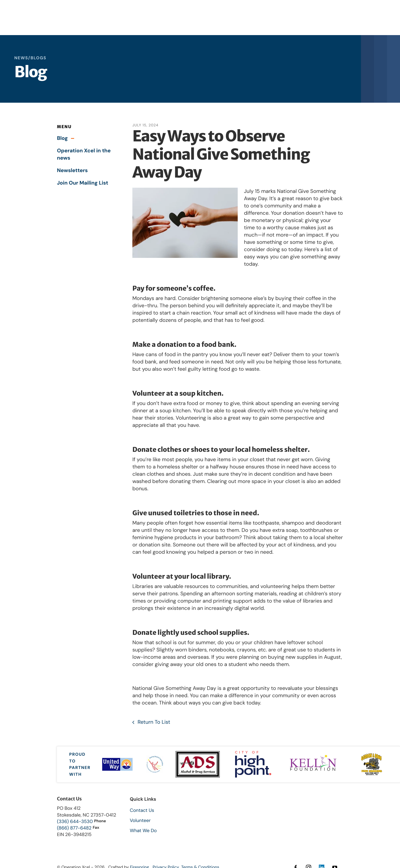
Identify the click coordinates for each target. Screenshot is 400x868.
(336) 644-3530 (75, 821)
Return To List (153, 722)
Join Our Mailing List (83, 183)
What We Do (143, 831)
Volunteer (140, 820)
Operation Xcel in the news (84, 154)
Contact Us (142, 810)
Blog (62, 138)
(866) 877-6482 (74, 828)
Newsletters (72, 171)
